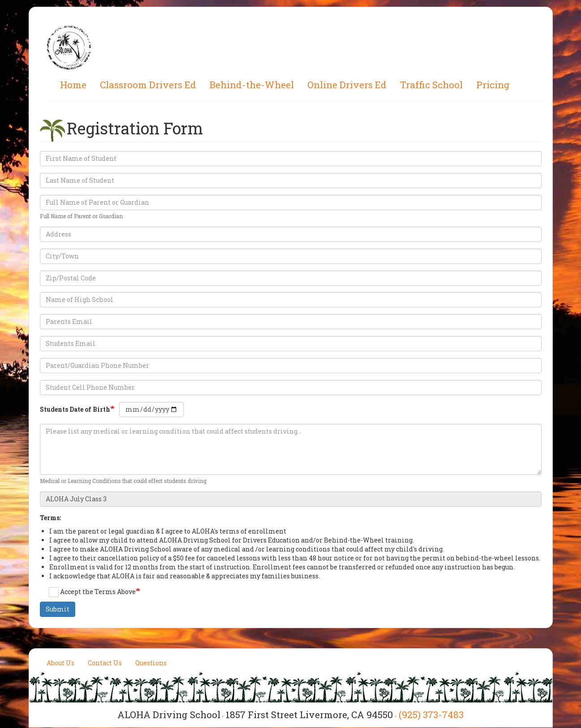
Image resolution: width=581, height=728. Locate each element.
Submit (58, 609)
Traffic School (431, 85)
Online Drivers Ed (347, 85)
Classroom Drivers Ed (148, 85)
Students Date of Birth (75, 409)
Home (73, 85)
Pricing (493, 85)
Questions (151, 663)
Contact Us (105, 663)
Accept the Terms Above (92, 592)
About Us (60, 663)
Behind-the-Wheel (252, 85)
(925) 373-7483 (431, 715)
